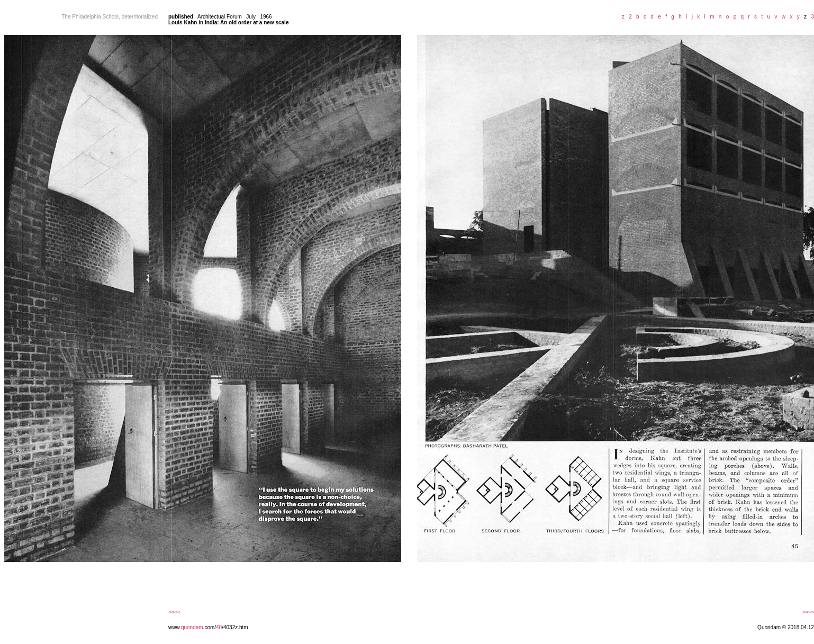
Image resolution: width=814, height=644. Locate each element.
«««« (174, 612)
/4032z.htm (235, 627)
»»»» (808, 612)
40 (219, 627)
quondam (192, 627)
